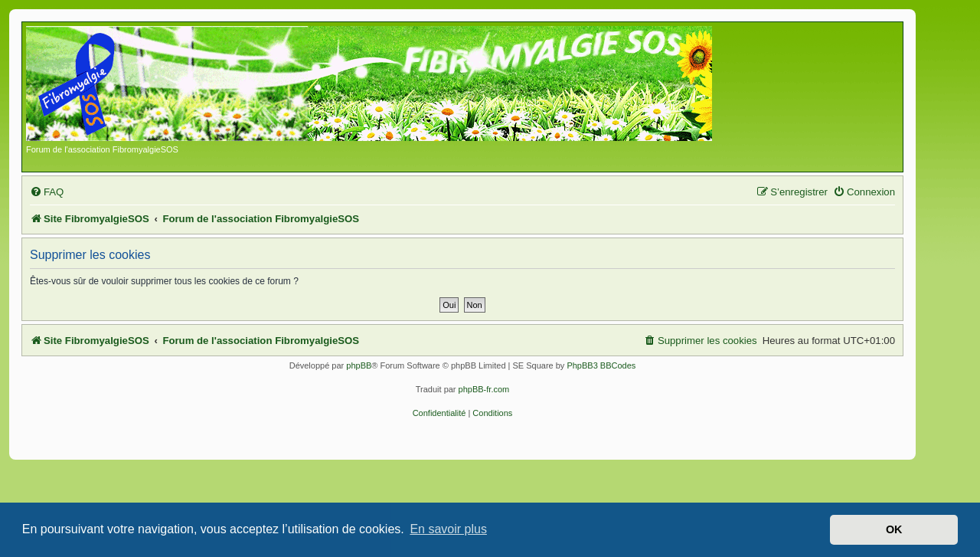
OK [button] (894, 529)
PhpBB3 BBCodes (601, 365)
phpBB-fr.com (484, 389)
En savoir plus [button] (448, 529)
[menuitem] (47, 192)
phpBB (359, 365)
